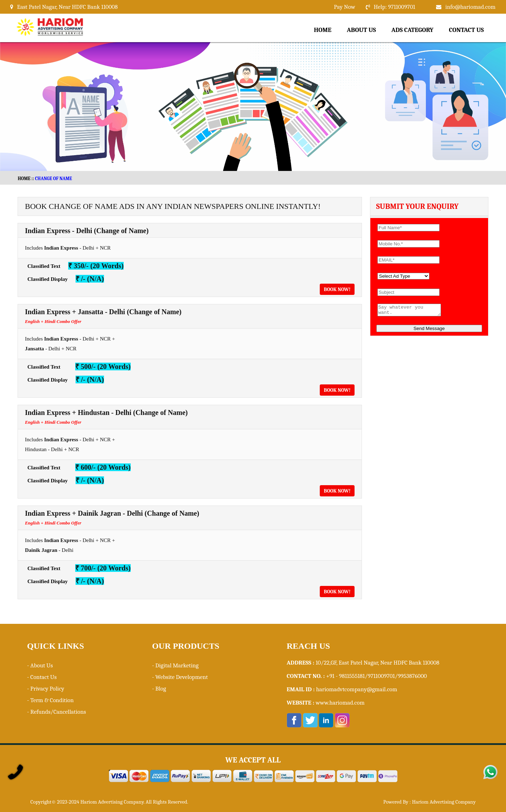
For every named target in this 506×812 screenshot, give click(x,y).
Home (323, 30)
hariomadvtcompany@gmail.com (356, 689)
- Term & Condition (50, 700)
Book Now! (337, 289)
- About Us (40, 665)
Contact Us (466, 30)
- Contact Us (42, 677)
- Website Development (180, 677)
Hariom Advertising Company (444, 802)
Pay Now (344, 7)
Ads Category (413, 30)
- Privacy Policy (46, 689)
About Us (361, 30)
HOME (24, 179)
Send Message (429, 331)
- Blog (159, 689)
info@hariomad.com (470, 7)
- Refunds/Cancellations (57, 712)
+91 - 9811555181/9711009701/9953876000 (377, 676)
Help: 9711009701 (395, 7)
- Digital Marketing (175, 665)
